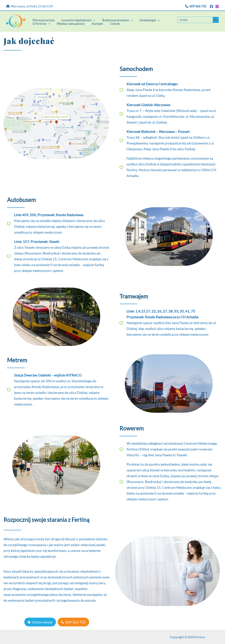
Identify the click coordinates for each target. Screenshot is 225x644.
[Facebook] (211, 7)
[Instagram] (217, 7)
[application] (93, 18)
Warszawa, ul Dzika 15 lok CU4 (29, 6)
